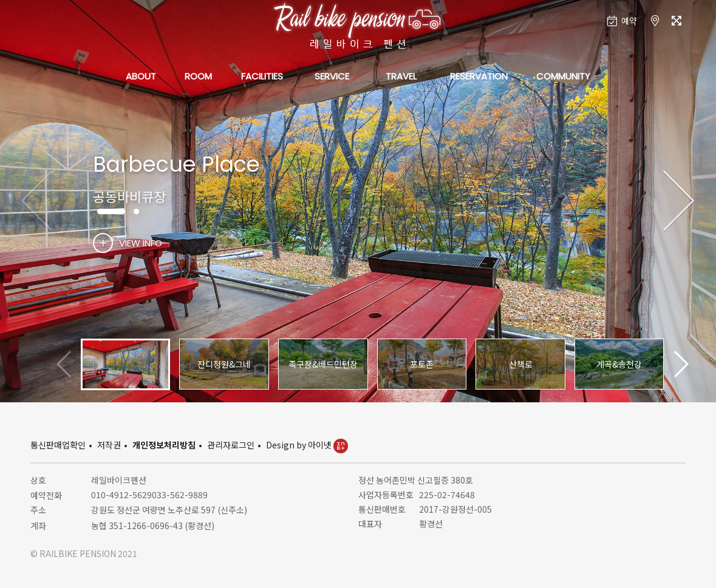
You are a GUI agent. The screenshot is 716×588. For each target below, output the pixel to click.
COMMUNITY (563, 76)
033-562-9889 (180, 495)
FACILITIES (262, 76)
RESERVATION (479, 76)
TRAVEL (401, 76)
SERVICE (332, 76)
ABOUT (141, 76)
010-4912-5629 (121, 495)
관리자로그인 (231, 445)
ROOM (198, 76)
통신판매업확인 (58, 445)
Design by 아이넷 (307, 445)
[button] (679, 201)
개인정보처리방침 (164, 445)
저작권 (109, 445)
